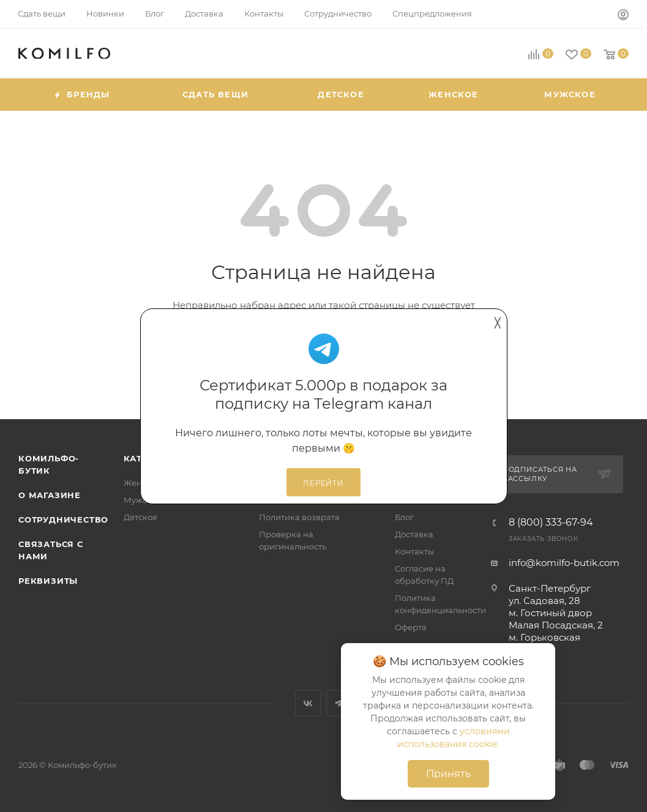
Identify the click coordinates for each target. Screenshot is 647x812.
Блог (404, 517)
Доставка (414, 534)
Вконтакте (308, 703)
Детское (140, 517)
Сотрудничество (63, 520)
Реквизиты (48, 581)
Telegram (339, 703)
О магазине (50, 495)
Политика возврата (299, 517)
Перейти (323, 483)
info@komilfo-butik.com (564, 563)
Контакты (414, 551)
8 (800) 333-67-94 (551, 523)
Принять (448, 774)
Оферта (411, 627)
